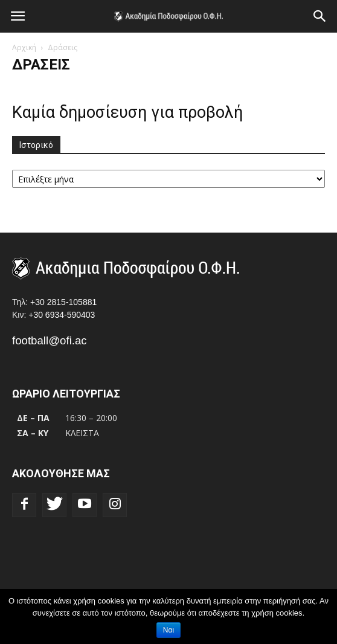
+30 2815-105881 (63, 302)
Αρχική (24, 47)
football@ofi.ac (50, 340)
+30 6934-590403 (62, 315)
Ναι (168, 630)
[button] (320, 16)
